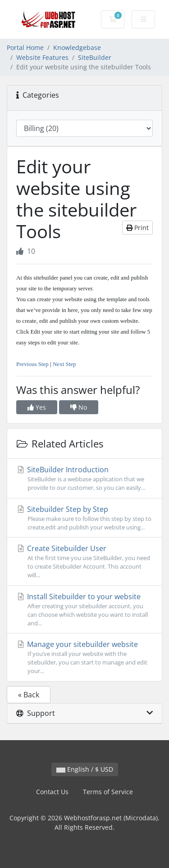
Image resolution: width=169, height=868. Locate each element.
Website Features (42, 57)
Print (137, 228)
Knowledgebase (77, 47)
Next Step (64, 364)
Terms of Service (108, 792)
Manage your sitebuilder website (84, 658)
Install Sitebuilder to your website (84, 610)
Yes (37, 407)
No (79, 407)
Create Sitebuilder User (84, 562)
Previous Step (32, 364)
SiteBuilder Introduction (84, 478)
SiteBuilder (95, 57)
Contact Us (52, 792)
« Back (29, 695)
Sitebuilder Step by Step (84, 518)
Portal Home (25, 47)
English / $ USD (85, 769)
